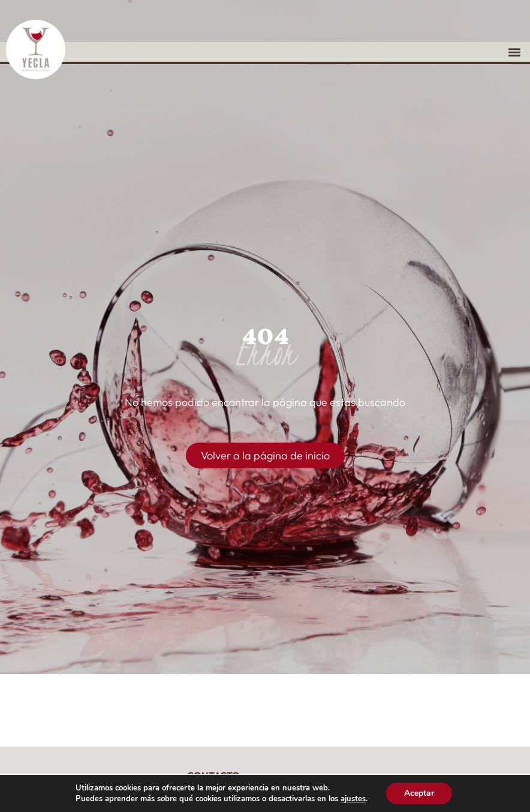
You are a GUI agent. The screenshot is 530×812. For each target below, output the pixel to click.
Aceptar (419, 793)
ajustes (353, 799)
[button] (514, 52)
